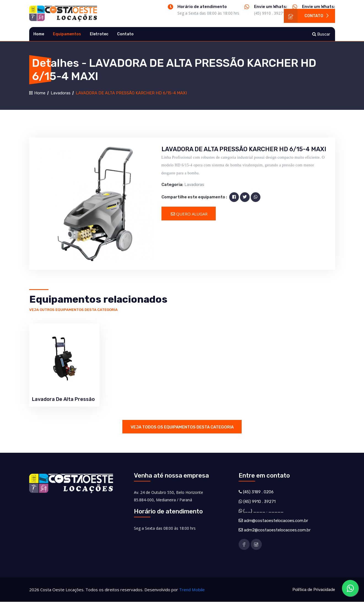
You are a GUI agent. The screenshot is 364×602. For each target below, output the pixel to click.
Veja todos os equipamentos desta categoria (182, 427)
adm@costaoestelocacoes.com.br (276, 521)
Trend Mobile (192, 590)
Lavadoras (61, 93)
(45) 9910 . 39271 (269, 13)
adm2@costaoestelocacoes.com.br (277, 530)
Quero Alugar (190, 214)
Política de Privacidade (314, 590)
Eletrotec (99, 34)
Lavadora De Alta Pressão (63, 399)
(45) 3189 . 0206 (258, 492)
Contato (307, 16)
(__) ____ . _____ (263, 511)
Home (39, 34)
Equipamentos (67, 34)
